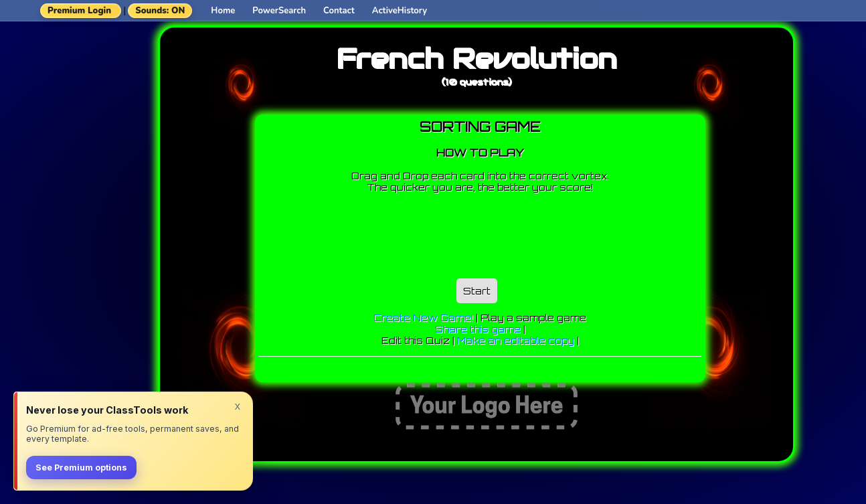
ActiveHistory (400, 11)
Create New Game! (423, 318)
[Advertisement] (502, 232)
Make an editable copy (516, 340)
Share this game (478, 329)
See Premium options (81, 468)
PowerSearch (279, 11)
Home (223, 11)
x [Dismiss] (238, 406)
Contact (339, 11)
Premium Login (79, 11)
